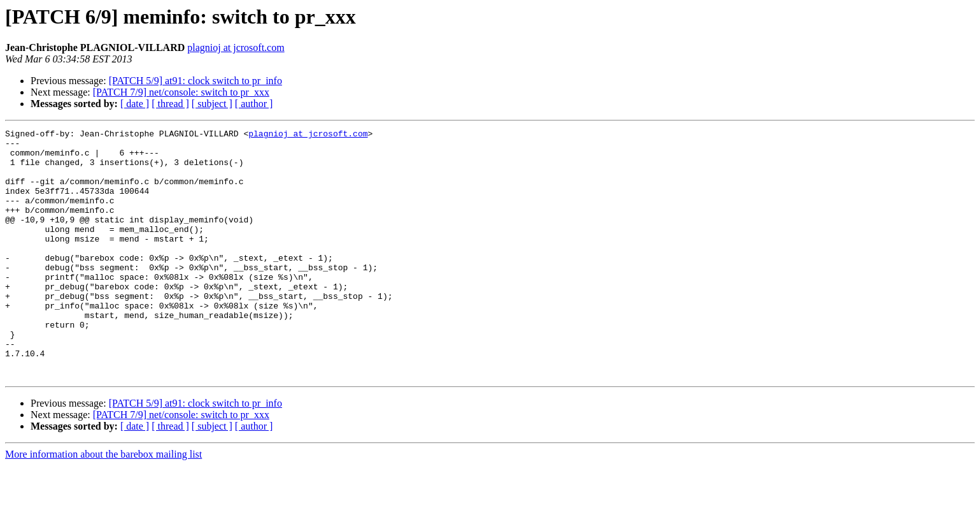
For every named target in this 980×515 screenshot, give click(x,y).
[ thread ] (170, 104)
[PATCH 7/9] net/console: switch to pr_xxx (181, 92)
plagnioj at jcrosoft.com (236, 47)
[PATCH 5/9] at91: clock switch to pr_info (195, 81)
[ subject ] (212, 104)
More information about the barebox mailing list (103, 504)
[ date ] (135, 104)
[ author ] (254, 104)
